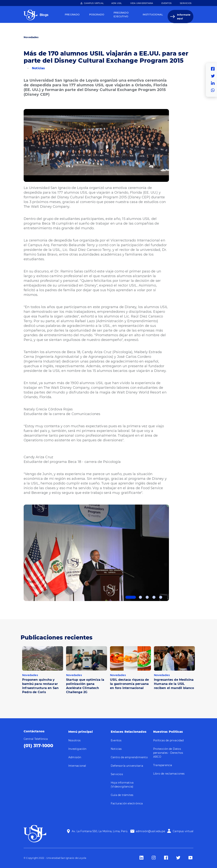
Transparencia (163, 765)
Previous (21, 552)
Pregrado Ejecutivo (121, 14)
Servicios (186, 3)
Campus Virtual (94, 3)
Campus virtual (183, 831)
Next (172, 552)
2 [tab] (140, 597)
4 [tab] (154, 597)
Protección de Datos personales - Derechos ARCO (168, 753)
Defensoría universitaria (127, 766)
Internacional (77, 766)
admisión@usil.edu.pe (150, 831)
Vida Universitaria (142, 3)
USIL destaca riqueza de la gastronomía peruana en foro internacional (130, 684)
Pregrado (72, 14)
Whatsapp (214, 90)
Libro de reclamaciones (169, 774)
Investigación (77, 749)
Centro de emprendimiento (129, 757)
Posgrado (97, 14)
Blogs (44, 15)
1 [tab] (131, 597)
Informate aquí (184, 17)
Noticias (38, 68)
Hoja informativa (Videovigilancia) (122, 785)
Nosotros (75, 740)
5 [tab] (161, 597)
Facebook (214, 69)
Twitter (214, 76)
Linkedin (214, 83)
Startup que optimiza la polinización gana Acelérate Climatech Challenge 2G (85, 686)
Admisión (75, 757)
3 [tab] (147, 597)
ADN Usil (117, 3)
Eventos (167, 3)
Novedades (31, 37)
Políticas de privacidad (168, 740)
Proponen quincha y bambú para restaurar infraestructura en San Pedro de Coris (40, 686)
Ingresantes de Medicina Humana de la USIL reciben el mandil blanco (174, 684)
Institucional (153, 14)
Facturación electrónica (127, 803)
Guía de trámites (122, 795)
